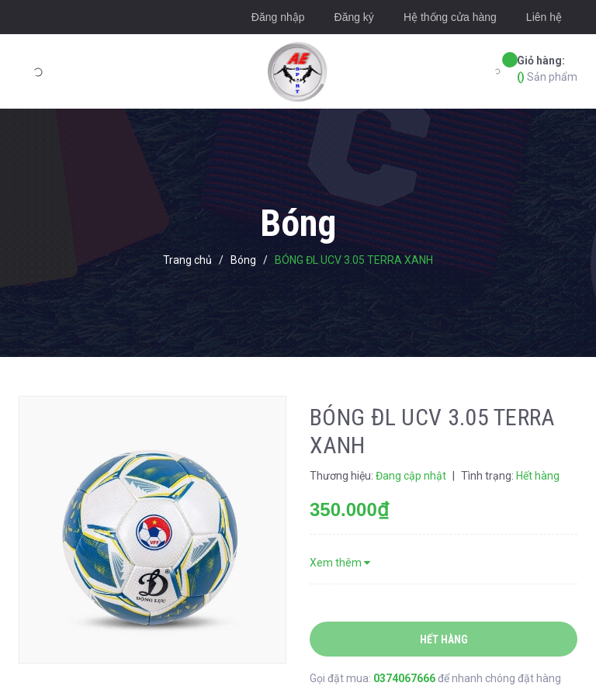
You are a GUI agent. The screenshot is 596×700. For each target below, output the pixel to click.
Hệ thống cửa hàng (450, 17)
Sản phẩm (547, 68)
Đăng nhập (278, 17)
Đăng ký (354, 17)
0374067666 (405, 678)
